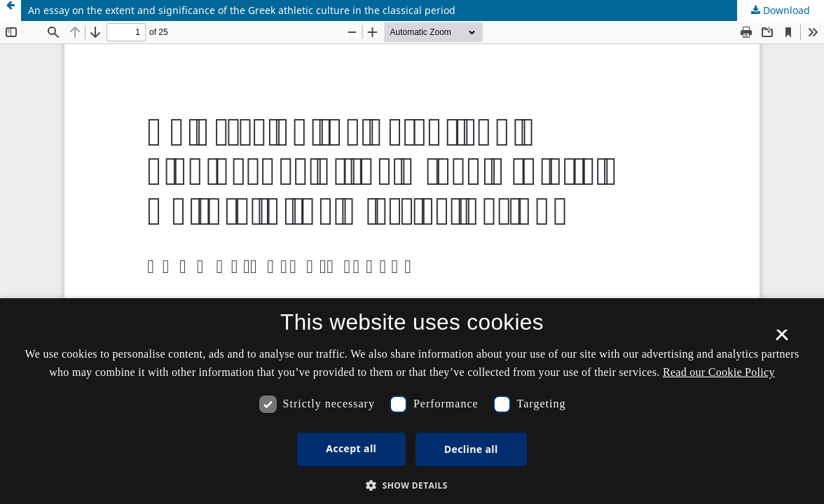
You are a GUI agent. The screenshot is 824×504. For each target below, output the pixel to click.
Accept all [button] (351, 448)
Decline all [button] (471, 449)
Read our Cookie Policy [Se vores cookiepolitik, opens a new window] (719, 372)
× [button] (782, 339)
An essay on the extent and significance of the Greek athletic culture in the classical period (242, 10)
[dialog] (412, 401)
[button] (412, 485)
